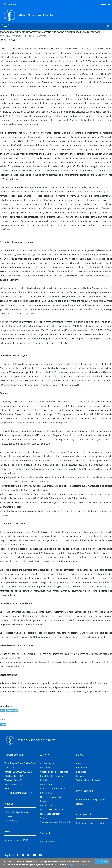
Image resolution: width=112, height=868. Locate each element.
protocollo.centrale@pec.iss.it (19, 793)
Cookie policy (11, 821)
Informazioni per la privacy (17, 812)
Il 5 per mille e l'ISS (50, 842)
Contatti (8, 816)
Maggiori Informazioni (78, 864)
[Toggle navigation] (6, 26)
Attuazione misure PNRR (17, 840)
